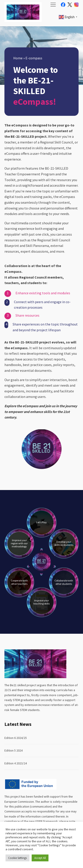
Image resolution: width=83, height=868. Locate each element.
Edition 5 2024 (14, 750)
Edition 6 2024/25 (16, 738)
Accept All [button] (40, 858)
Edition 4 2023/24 (16, 763)
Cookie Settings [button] (17, 858)
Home (18, 58)
